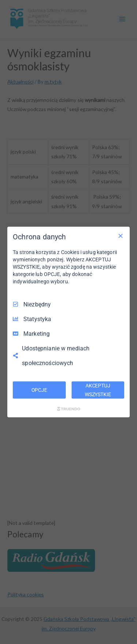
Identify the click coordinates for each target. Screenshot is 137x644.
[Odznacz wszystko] (121, 236)
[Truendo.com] (69, 409)
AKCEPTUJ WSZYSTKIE (98, 390)
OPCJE (39, 390)
